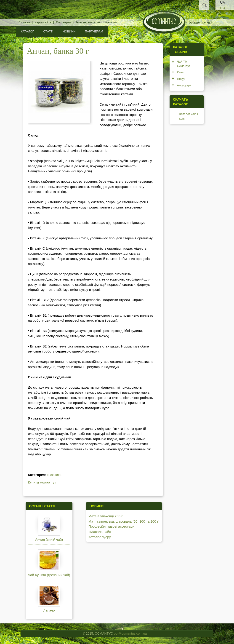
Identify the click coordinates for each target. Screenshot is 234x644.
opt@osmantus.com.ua (130, 633)
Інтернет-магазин (88, 22)
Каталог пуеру (100, 537)
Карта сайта (43, 22)
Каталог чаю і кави (188, 116)
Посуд (181, 79)
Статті (48, 31)
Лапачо (49, 610)
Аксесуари (184, 85)
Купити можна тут (42, 482)
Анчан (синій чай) (49, 539)
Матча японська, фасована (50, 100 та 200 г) (124, 521)
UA (223, 2)
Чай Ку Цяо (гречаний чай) (49, 575)
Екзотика (54, 475)
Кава (180, 72)
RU (223, 8)
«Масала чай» (100, 532)
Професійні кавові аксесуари (111, 526)
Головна (24, 22)
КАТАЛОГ (27, 31)
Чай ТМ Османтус (184, 64)
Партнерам (64, 22)
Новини (69, 31)
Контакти (111, 22)
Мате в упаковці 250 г (106, 516)
